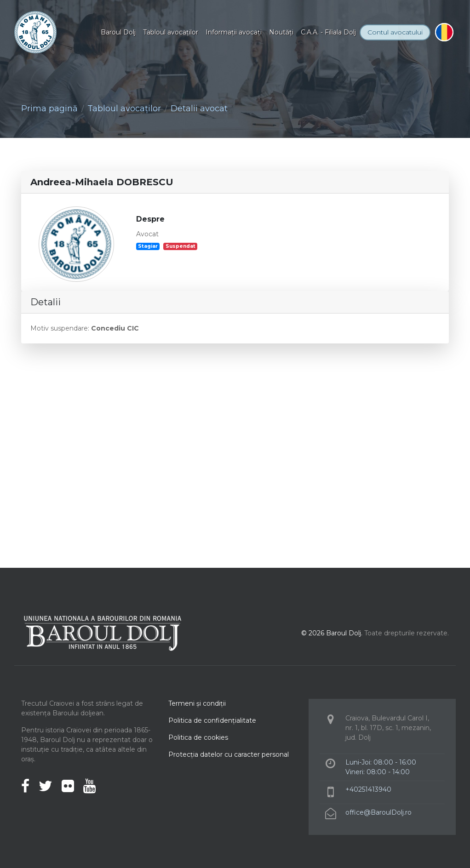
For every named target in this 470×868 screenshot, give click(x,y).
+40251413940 (368, 789)
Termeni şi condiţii (197, 703)
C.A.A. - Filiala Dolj (328, 32)
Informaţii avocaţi (234, 32)
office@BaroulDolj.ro (378, 812)
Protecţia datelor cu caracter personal (229, 754)
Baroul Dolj (118, 32)
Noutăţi (281, 32)
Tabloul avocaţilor (171, 32)
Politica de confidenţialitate (212, 720)
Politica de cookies (198, 737)
